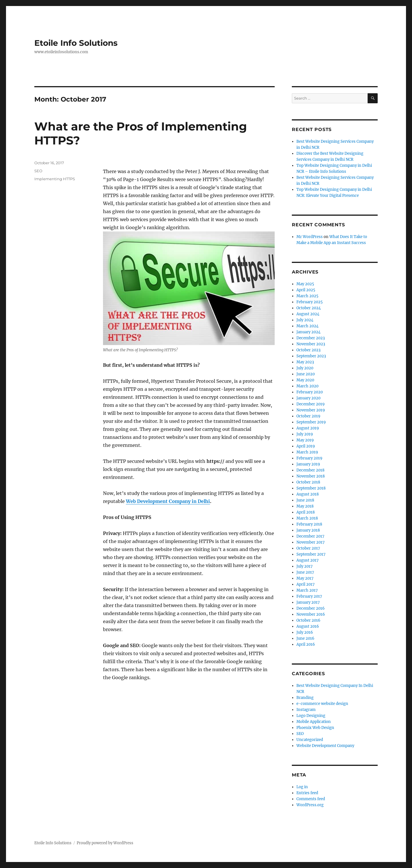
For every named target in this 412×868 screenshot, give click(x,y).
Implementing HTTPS (55, 179)
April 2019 (306, 446)
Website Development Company (325, 746)
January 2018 (308, 530)
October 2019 (308, 416)
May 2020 (305, 380)
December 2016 (311, 608)
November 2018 (311, 476)
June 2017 (305, 572)
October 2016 (308, 620)
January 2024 (308, 332)
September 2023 (311, 356)
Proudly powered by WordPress (105, 843)
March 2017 (307, 590)
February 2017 (309, 596)
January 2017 (308, 602)
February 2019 (309, 458)
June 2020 (306, 374)
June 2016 (305, 638)
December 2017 (310, 536)
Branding (305, 698)
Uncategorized (310, 740)
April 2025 (306, 290)
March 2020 (307, 386)
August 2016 (308, 626)
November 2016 (311, 614)
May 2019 (305, 440)
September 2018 (311, 488)
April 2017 (306, 584)
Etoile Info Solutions (76, 43)
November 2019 (311, 410)
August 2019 (308, 428)
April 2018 (306, 512)
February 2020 (310, 392)
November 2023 (311, 344)
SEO (38, 171)
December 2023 (311, 338)
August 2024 (308, 314)
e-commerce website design (322, 704)
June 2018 (305, 500)
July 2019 (305, 434)
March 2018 (307, 518)
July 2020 (305, 368)
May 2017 (305, 578)
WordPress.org (310, 805)
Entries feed (307, 793)
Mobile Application (314, 722)
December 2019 (311, 404)
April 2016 (306, 644)
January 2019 (308, 464)
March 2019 (307, 452)
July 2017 (305, 566)
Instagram (306, 710)
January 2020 (308, 398)
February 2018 (309, 524)
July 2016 (305, 632)
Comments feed (311, 799)
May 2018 (305, 506)
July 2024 (305, 320)
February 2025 (310, 302)
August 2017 (308, 560)
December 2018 (310, 470)
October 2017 (308, 548)
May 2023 (305, 362)
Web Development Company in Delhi (168, 501)
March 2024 (307, 326)
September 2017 (311, 554)
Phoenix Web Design (315, 728)
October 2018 (308, 482)
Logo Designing (311, 716)
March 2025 (307, 296)
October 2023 (308, 350)
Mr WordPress (310, 237)
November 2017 (311, 542)
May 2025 (305, 284)
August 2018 (308, 494)
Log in (302, 787)
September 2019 (311, 422)
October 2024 (309, 308)
